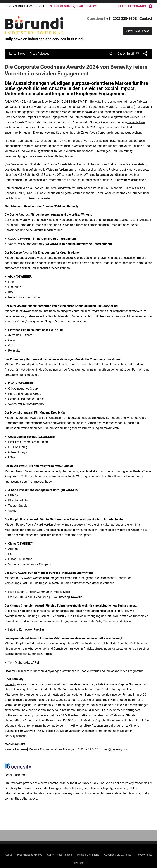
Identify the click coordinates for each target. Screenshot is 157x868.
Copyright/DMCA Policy (118, 855)
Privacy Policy (144, 855)
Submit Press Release (59, 855)
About (8, 855)
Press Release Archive (30, 855)
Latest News (17, 54)
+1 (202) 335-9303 (122, 18)
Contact (146, 18)
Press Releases (39, 54)
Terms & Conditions (88, 855)
